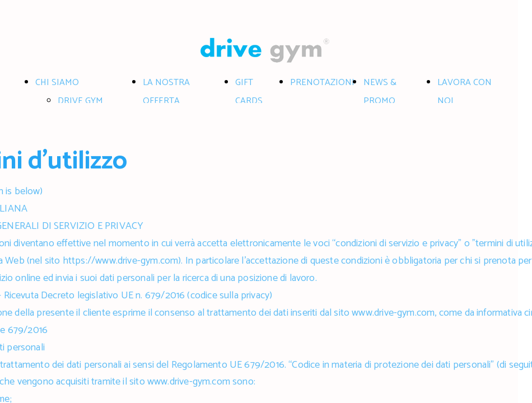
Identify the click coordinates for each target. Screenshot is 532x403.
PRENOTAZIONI (322, 83)
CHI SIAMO (57, 83)
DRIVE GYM (80, 101)
